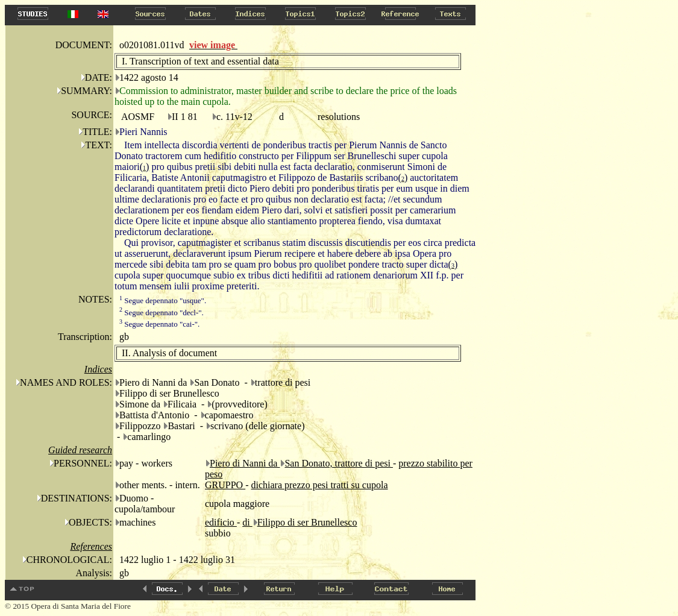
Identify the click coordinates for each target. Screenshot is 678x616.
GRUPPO (225, 485)
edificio (221, 522)
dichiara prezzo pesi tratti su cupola (319, 485)
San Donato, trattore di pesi (339, 463)
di (247, 522)
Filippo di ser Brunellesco (307, 522)
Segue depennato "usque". (163, 300)
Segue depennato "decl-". (162, 313)
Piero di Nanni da (245, 463)
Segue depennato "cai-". (159, 324)
